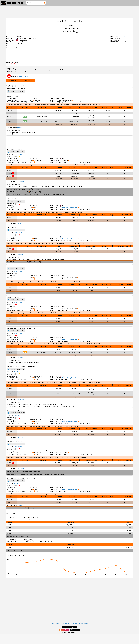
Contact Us (84, 623)
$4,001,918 (20, 128)
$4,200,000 (21, 468)
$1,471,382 (21, 400)
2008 (125, 37)
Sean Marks (17, 483)
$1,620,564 (21, 505)
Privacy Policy (65, 623)
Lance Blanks (18, 154)
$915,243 (20, 223)
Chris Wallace (18, 233)
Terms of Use (55, 623)
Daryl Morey (18, 372)
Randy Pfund (18, 94)
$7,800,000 (21, 182)
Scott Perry (17, 416)
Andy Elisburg (18, 271)
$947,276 (20, 254)
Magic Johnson (18, 447)
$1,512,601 (21, 437)
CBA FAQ (77, 623)
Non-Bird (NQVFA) (23, 76)
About (72, 623)
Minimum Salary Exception (69, 208)
